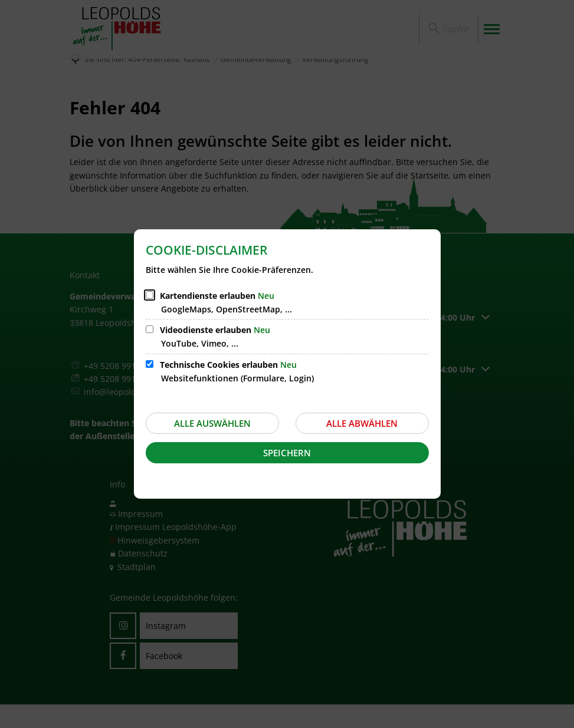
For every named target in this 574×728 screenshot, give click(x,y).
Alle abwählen (362, 423)
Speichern (287, 453)
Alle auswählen (212, 423)
